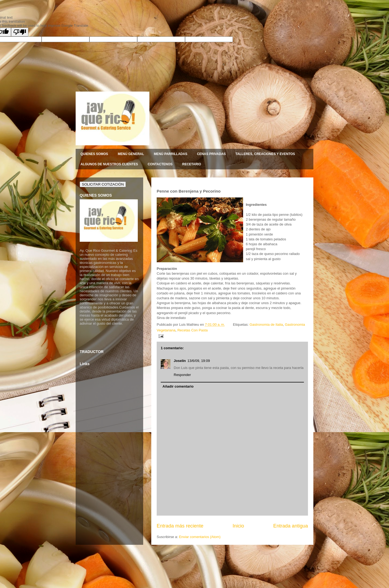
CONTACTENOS (160, 164)
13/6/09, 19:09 (199, 361)
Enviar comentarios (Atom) (200, 537)
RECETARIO (192, 164)
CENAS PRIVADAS (211, 154)
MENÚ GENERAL (131, 154)
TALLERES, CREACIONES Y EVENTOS (265, 154)
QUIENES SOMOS (94, 154)
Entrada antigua (291, 526)
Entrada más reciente (180, 526)
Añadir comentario (178, 386)
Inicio (238, 526)
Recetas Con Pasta (193, 330)
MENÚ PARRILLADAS (170, 154)
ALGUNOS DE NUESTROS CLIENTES (109, 164)
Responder (182, 375)
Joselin (180, 361)
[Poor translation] (20, 32)
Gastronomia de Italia (266, 325)
